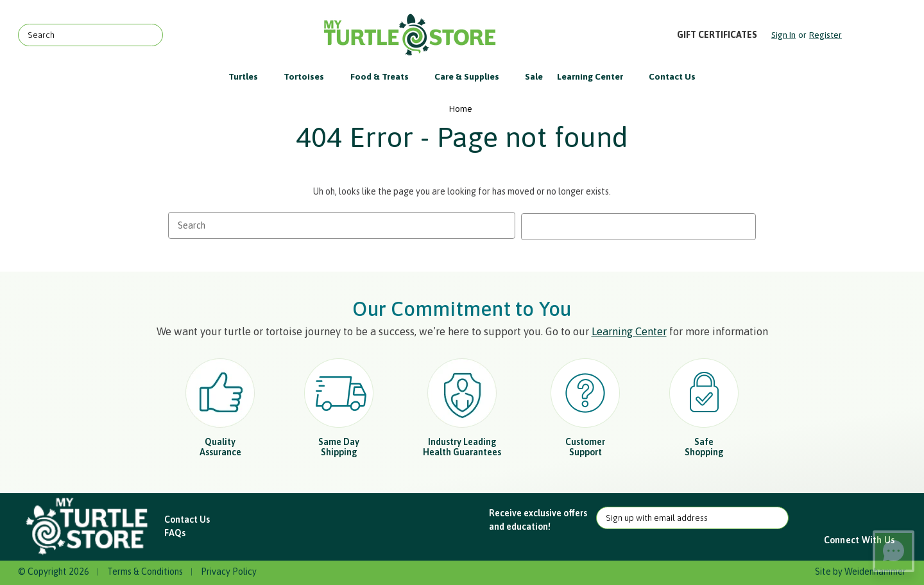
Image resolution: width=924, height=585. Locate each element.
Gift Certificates (717, 35)
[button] (88, 526)
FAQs (175, 532)
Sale (534, 76)
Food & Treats (386, 76)
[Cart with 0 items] (875, 35)
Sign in (783, 35)
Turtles (249, 76)
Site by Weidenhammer (860, 570)
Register (826, 35)
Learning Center (596, 76)
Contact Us (672, 76)
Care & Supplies (473, 76)
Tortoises (310, 76)
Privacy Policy (229, 570)
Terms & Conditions (145, 570)
